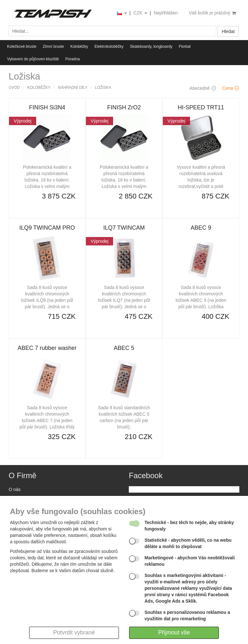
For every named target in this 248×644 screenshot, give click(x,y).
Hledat (228, 31)
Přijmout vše (174, 632)
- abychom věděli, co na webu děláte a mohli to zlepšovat (188, 543)
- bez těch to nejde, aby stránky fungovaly (189, 526)
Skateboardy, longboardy (151, 47)
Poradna (73, 59)
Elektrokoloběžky (109, 47)
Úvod (14, 88)
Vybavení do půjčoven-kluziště (33, 59)
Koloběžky (79, 47)
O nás (15, 489)
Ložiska (103, 88)
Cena (231, 88)
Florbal (185, 47)
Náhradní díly (73, 88)
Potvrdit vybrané (74, 632)
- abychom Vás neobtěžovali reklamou (190, 561)
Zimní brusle (53, 47)
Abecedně (203, 88)
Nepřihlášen (166, 13)
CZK (141, 13)
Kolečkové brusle (22, 47)
